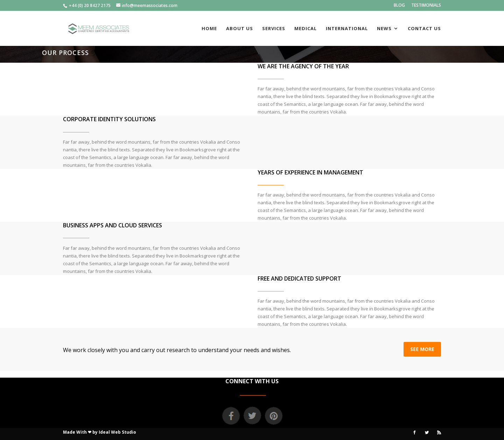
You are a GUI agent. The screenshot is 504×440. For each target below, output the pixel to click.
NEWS (384, 29)
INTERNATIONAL (347, 29)
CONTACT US (424, 29)
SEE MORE (422, 349)
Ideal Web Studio (117, 432)
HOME (209, 29)
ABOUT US (240, 29)
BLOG (399, 6)
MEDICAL (306, 29)
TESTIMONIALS (426, 6)
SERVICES (274, 29)
